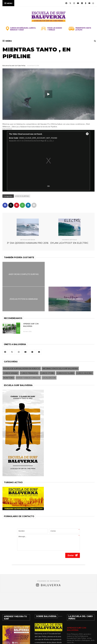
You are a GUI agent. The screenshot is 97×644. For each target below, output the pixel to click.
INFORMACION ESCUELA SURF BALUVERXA (60, 344)
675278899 (42, 629)
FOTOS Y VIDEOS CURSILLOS (28, 353)
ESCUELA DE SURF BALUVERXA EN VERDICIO (22, 344)
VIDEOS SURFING (22, 196)
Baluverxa (51, 554)
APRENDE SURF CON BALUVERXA (77, 598)
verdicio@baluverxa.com (48, 632)
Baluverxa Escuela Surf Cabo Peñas (14, 66)
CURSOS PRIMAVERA (29, 348)
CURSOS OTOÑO (47, 348)
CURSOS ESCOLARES (65, 348)
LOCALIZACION (49, 353)
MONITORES (9, 353)
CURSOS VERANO (11, 348)
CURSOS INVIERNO (85, 348)
